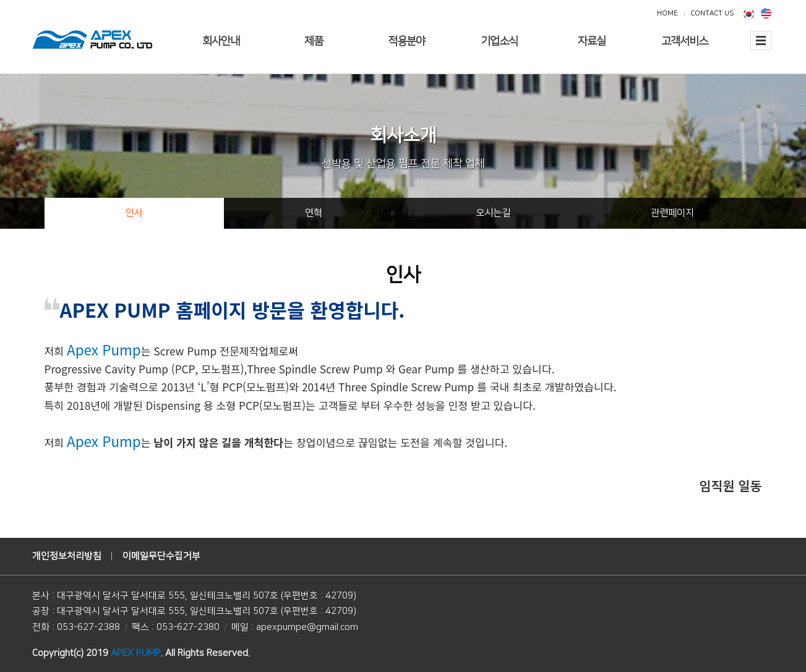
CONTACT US (712, 13)
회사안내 (221, 41)
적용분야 (406, 41)
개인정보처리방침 (67, 556)
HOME (667, 13)
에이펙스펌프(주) (92, 40)
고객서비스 (684, 41)
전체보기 (761, 48)
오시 (493, 213)
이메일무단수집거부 (161, 556)
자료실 (592, 41)
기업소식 (499, 41)
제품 (314, 41)
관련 (672, 213)
